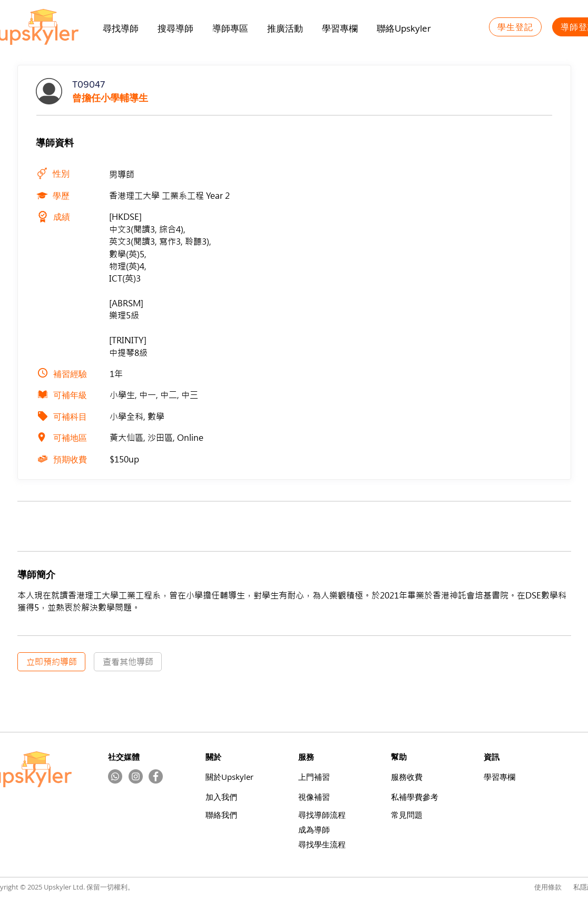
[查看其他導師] (128, 662)
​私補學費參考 (415, 797)
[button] (285, 28)
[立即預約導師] (51, 662)
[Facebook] (156, 776)
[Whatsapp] (115, 776)
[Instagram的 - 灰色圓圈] (136, 776)
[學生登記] (515, 27)
